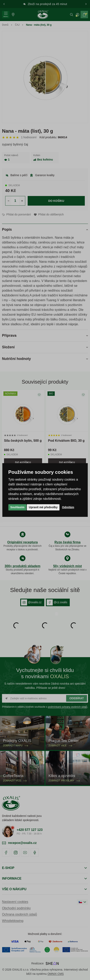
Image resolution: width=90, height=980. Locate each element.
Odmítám (68, 507)
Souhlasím (17, 507)
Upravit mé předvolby (43, 507)
